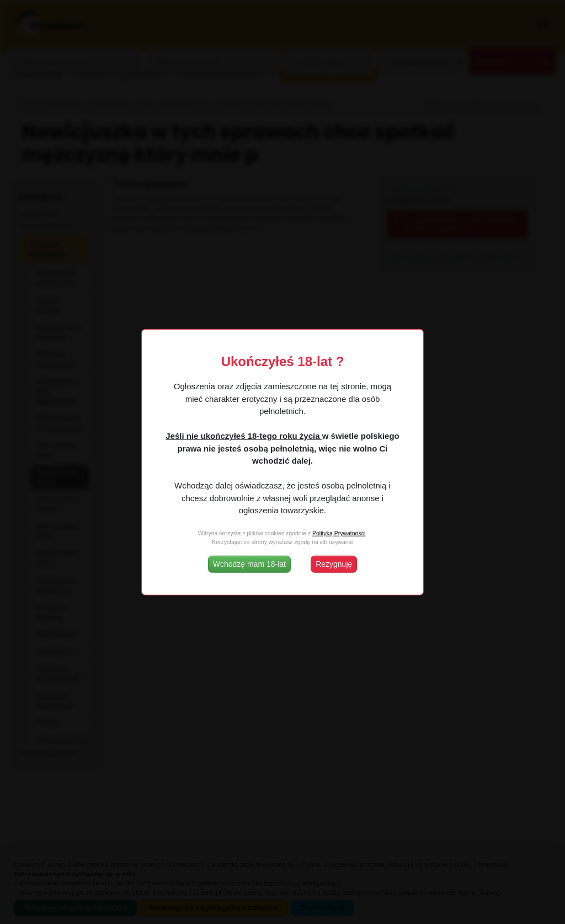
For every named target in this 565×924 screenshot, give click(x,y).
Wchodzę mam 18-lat (249, 563)
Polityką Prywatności (339, 533)
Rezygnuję (334, 563)
